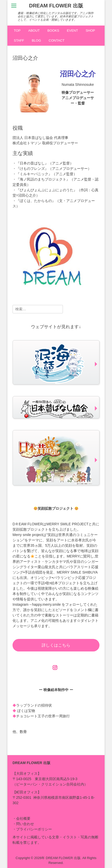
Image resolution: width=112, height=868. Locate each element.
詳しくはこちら (56, 645)
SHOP (90, 31)
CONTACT (57, 40)
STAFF (19, 40)
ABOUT (34, 31)
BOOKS (53, 31)
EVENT (72, 31)
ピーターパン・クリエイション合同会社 (48, 784)
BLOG (36, 40)
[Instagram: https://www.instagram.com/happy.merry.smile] (55, 668)
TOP (17, 31)
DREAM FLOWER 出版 (56, 6)
